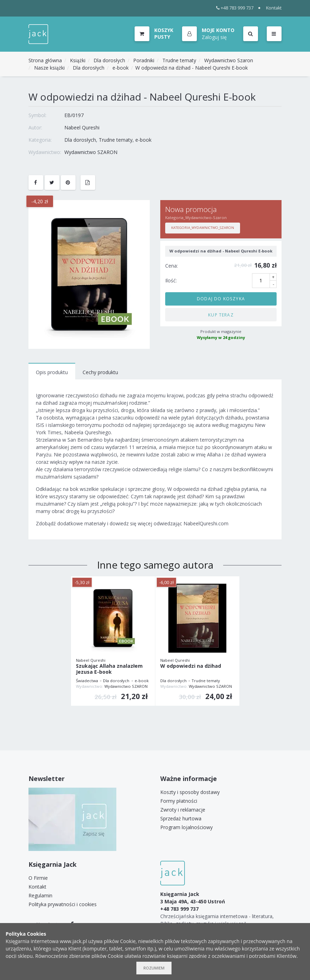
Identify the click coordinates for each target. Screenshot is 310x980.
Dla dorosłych (109, 60)
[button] (208, 34)
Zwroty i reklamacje (183, 810)
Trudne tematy (179, 60)
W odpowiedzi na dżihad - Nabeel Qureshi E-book (192, 68)
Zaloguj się (214, 37)
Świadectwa (87, 681)
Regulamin (40, 895)
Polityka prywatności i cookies (63, 904)
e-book (121, 68)
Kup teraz (221, 315)
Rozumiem (154, 968)
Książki (78, 60)
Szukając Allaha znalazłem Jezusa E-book (109, 669)
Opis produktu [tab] (52, 372)
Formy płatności (179, 801)
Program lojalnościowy (186, 827)
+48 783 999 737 (235, 8)
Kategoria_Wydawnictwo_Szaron (203, 228)
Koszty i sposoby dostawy (190, 792)
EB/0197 (74, 115)
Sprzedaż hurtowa (181, 818)
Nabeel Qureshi (82, 127)
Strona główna (45, 60)
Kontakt (274, 8)
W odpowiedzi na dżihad (191, 666)
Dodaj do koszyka (221, 299)
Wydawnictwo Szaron (229, 60)
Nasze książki (49, 68)
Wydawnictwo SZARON (91, 152)
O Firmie (38, 878)
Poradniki (144, 60)
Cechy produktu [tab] (100, 372)
